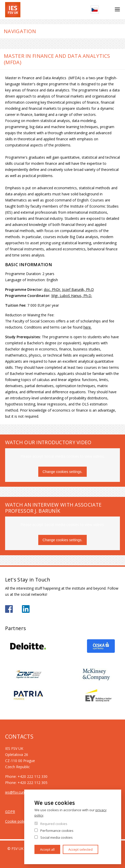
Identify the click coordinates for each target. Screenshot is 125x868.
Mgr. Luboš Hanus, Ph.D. (72, 296)
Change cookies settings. (62, 472)
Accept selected (80, 849)
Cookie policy (16, 821)
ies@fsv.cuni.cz (17, 792)
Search (107, 10)
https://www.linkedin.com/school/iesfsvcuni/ (26, 609)
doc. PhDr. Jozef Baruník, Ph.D (69, 289)
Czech (95, 10)
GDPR (10, 812)
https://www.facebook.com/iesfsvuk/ (9, 609)
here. (87, 327)
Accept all (47, 849)
